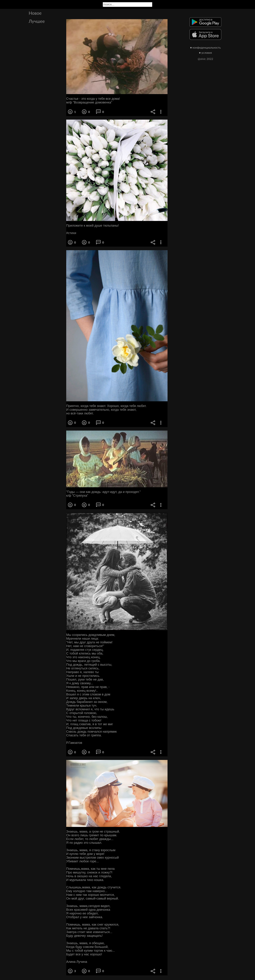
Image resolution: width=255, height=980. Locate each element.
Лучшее (37, 21)
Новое (35, 13)
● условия (206, 53)
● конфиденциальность (206, 47)
